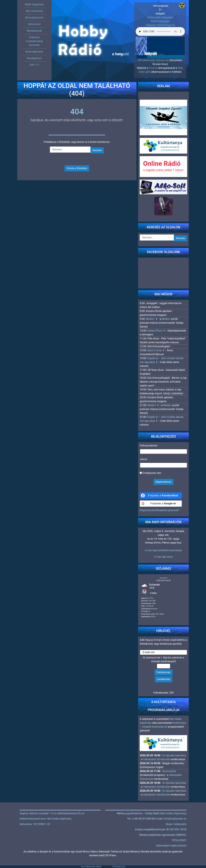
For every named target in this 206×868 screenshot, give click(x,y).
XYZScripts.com (119, 867)
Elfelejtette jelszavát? (167, 510)
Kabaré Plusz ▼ (157, 331)
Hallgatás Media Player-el (160, 25)
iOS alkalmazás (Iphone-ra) (153, 60)
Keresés (97, 150)
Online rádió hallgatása (160, 17)
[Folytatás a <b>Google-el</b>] (161, 504)
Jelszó (143, 459)
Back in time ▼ (156, 350)
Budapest (164, 578)
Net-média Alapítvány (173, 813)
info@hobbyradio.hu (175, 819)
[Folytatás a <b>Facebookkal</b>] (161, 496)
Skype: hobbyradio (176, 824)
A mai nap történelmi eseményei (163, 550)
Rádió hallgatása (160, 21)
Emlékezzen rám (150, 473)
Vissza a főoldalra (77, 168)
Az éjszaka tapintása (174, 755)
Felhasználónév (149, 446)
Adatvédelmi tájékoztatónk (171, 846)
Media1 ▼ (152, 319)
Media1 (166, 319)
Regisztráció (147, 510)
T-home (153, 68)
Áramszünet (169, 771)
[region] (160, 45)
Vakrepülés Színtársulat (157, 759)
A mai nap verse (164, 557)
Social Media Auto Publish (91, 867)
